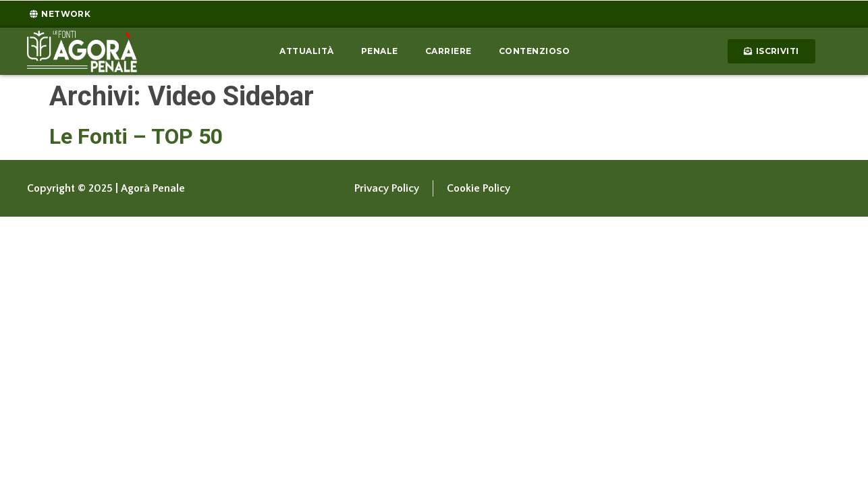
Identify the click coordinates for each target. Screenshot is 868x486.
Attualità (307, 51)
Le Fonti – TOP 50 (136, 136)
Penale (380, 51)
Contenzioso (535, 51)
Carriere (449, 51)
